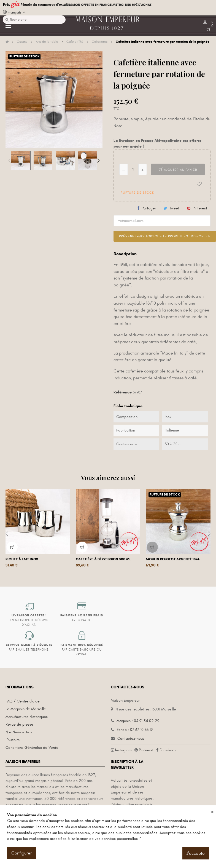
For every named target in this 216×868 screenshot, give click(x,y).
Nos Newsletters (19, 732)
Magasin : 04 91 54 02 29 (138, 721)
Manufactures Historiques (27, 717)
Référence (123, 392)
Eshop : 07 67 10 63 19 (135, 730)
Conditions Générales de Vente (32, 748)
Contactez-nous (131, 738)
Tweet (174, 208)
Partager (149, 208)
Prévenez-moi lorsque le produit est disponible (165, 236)
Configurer (21, 853)
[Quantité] (133, 169)
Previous (10, 161)
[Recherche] (34, 20)
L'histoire (13, 740)
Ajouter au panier (178, 170)
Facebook (168, 750)
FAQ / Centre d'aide (23, 701)
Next (98, 161)
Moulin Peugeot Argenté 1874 (173, 559)
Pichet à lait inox (22, 559)
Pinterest (200, 208)
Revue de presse (19, 724)
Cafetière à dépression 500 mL (103, 559)
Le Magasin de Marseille (26, 709)
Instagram (123, 750)
